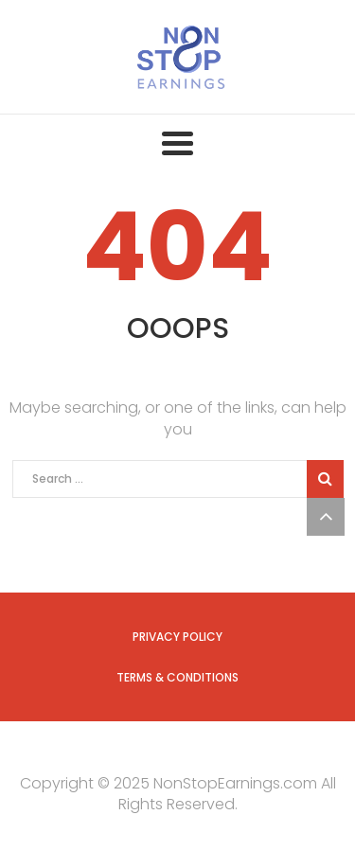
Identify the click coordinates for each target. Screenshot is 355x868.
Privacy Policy (177, 637)
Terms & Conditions (177, 677)
